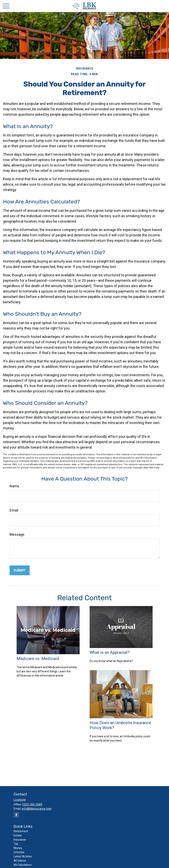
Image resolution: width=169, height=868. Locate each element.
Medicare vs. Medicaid (38, 658)
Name (14, 486)
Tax (16, 844)
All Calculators (23, 865)
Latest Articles (23, 856)
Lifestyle (19, 852)
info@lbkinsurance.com (37, 809)
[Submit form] (20, 570)
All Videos (20, 861)
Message (17, 534)
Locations (20, 800)
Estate (18, 835)
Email (14, 510)
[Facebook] (16, 815)
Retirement (21, 831)
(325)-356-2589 (32, 804)
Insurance (20, 840)
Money (18, 848)
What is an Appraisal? (110, 652)
